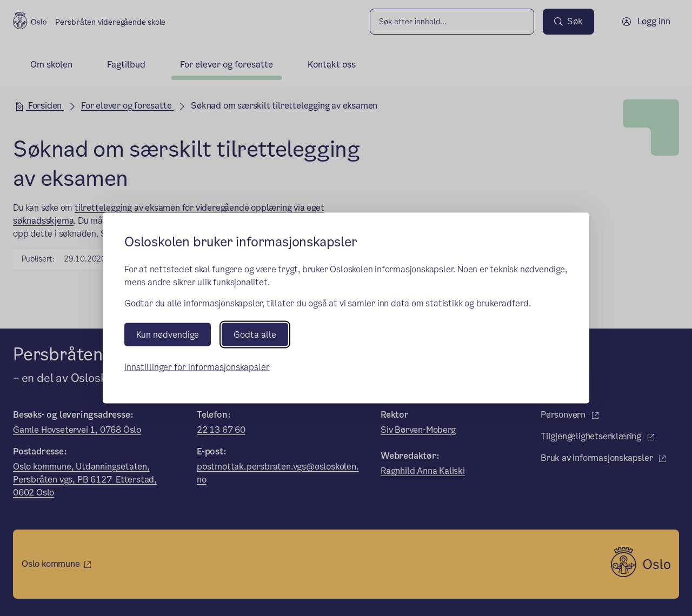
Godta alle (255, 334)
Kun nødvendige (168, 334)
